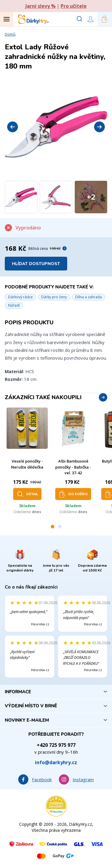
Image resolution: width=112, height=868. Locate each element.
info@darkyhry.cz (56, 762)
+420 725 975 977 (56, 745)
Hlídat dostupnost (36, 264)
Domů (10, 34)
